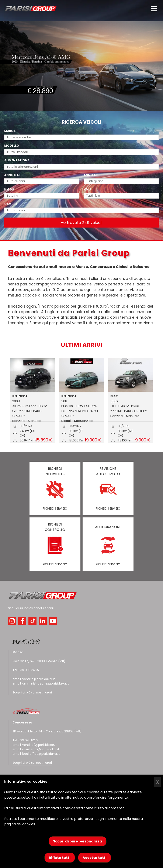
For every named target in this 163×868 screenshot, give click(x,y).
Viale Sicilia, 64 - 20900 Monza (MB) (39, 661)
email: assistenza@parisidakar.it (36, 749)
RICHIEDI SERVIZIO (55, 508)
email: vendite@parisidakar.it (34, 679)
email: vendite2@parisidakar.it (35, 745)
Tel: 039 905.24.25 (26, 670)
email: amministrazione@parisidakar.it (41, 683)
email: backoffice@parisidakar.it (36, 754)
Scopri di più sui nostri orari (32, 692)
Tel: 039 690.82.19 (25, 740)
